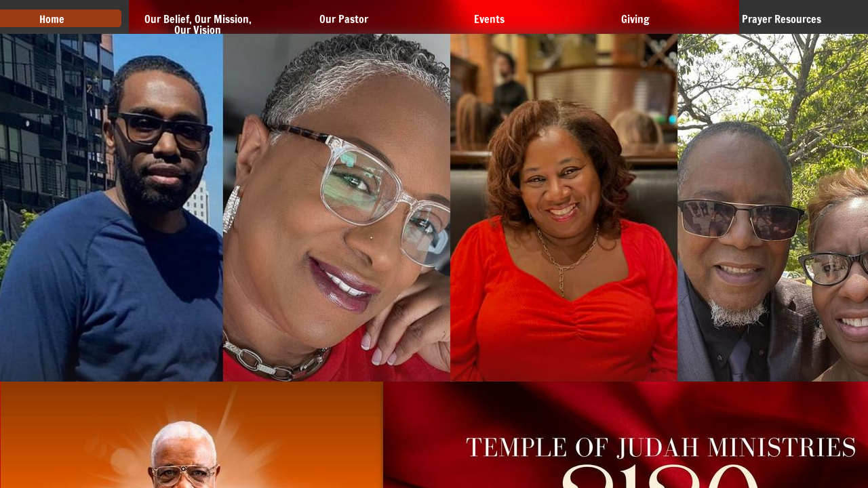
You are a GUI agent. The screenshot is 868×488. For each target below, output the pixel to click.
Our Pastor (344, 19)
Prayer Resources (782, 19)
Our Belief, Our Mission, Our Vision (198, 24)
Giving (635, 19)
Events (489, 19)
